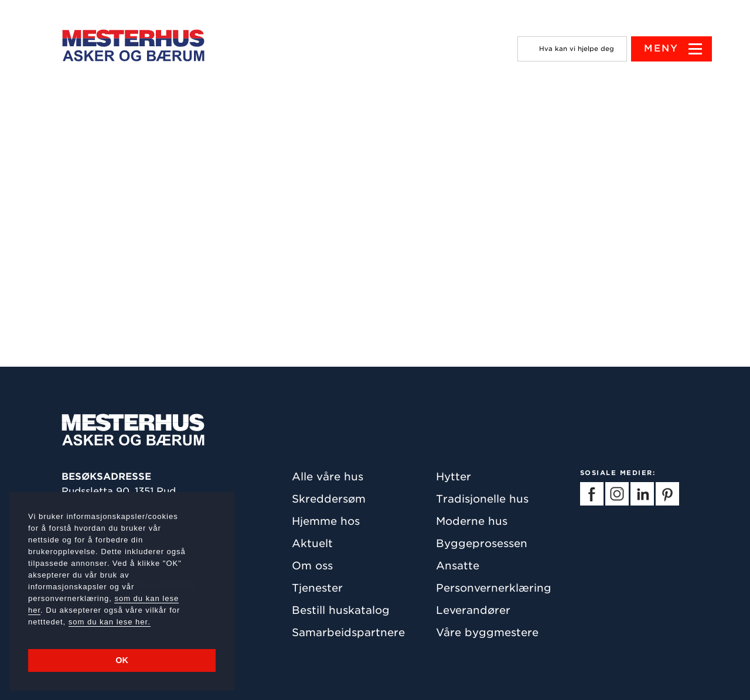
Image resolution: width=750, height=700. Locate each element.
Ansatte (458, 566)
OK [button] (122, 660)
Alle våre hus (328, 477)
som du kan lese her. (110, 622)
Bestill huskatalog (341, 610)
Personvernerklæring (494, 588)
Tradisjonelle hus (482, 499)
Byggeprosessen (482, 543)
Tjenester (317, 588)
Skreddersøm (329, 499)
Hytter (454, 477)
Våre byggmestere (487, 632)
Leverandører (473, 610)
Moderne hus (472, 521)
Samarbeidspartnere (348, 632)
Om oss (312, 566)
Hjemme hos (326, 521)
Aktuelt (312, 543)
